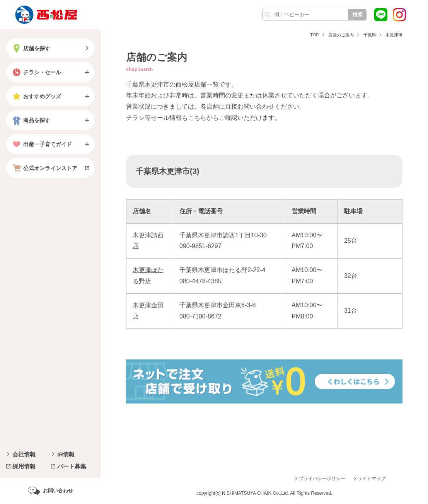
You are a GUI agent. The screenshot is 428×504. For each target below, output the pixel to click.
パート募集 (72, 466)
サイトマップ (372, 478)
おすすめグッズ (36, 96)
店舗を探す (31, 48)
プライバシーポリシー (322, 478)
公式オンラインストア (44, 168)
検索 (358, 14)
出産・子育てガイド (41, 144)
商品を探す (31, 120)
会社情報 (24, 454)
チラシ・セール (36, 72)
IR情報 (66, 454)
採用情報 (24, 466)
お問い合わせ (58, 491)
